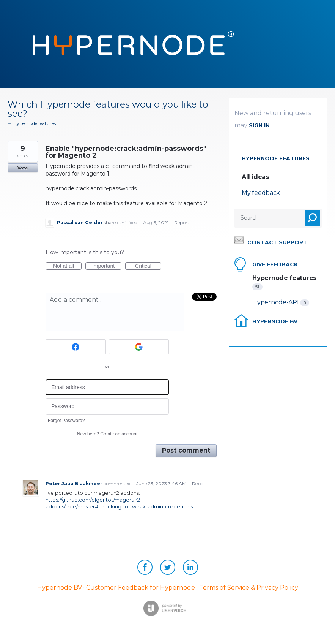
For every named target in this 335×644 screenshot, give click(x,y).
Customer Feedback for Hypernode (141, 588)
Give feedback (275, 264)
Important (107, 266)
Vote (23, 168)
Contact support (277, 242)
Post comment (186, 450)
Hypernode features (276, 158)
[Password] (107, 406)
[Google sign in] (139, 347)
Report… (183, 222)
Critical (148, 266)
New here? (107, 434)
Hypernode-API (276, 302)
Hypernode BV (275, 321)
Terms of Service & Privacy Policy (249, 588)
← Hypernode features (32, 123)
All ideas (255, 177)
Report (200, 483)
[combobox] (263, 218)
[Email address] (107, 387)
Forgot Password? (66, 421)
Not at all (67, 266)
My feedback (261, 193)
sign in (259, 125)
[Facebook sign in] (76, 347)
